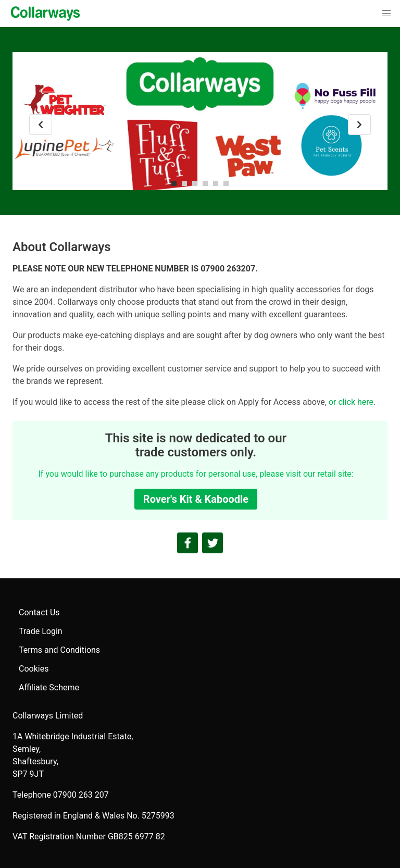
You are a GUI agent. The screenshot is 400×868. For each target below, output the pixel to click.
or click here (351, 402)
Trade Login (41, 631)
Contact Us (39, 612)
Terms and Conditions (59, 650)
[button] (386, 14)
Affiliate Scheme (49, 687)
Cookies (34, 669)
